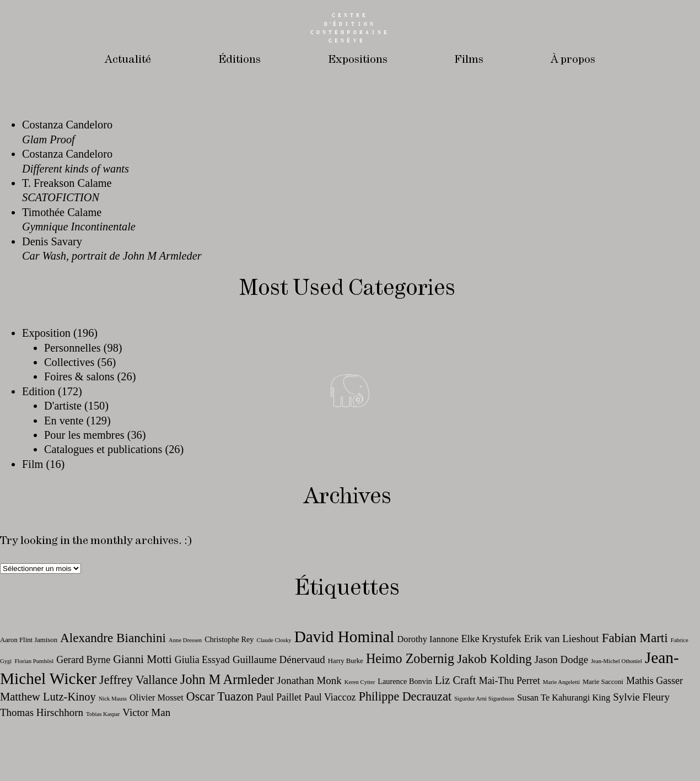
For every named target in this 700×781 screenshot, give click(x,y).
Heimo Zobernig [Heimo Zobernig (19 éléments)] (410, 658)
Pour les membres (84, 435)
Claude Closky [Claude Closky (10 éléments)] (274, 640)
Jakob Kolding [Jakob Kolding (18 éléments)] (494, 659)
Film (33, 464)
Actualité (127, 60)
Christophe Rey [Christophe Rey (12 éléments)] (229, 639)
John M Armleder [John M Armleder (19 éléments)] (227, 679)
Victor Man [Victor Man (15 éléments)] (146, 712)
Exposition (46, 333)
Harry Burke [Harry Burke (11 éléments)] (346, 661)
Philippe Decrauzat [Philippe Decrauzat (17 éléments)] (405, 696)
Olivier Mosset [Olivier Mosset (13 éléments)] (157, 697)
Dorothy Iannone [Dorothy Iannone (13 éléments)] (427, 639)
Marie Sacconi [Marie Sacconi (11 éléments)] (603, 682)
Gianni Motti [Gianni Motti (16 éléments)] (142, 659)
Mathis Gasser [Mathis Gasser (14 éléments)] (655, 681)
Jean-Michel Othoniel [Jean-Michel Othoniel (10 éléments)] (616, 661)
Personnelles (72, 348)
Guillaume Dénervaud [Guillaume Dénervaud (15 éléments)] (279, 659)
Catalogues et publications (103, 449)
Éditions (238, 60)
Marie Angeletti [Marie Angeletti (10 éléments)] (561, 682)
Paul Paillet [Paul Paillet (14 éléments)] (279, 697)
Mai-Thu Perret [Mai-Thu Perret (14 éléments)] (510, 681)
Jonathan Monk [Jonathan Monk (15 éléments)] (309, 680)
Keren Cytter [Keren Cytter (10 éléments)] (360, 682)
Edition (39, 391)
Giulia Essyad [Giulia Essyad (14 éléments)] (202, 660)
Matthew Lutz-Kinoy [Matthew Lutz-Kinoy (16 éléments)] (48, 697)
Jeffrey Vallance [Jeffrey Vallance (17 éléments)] (138, 680)
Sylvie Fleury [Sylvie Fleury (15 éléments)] (641, 697)
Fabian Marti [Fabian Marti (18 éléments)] (635, 638)
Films (469, 60)
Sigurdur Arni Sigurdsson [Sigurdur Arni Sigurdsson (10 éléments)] (484, 699)
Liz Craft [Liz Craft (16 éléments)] (456, 680)
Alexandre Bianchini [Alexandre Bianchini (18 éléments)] (113, 638)
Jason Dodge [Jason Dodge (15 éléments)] (561, 659)
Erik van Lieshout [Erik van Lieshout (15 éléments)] (562, 639)
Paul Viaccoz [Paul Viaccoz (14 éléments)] (330, 697)
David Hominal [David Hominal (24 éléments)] (344, 637)
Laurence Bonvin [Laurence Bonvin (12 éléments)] (405, 681)
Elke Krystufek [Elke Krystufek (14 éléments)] (491, 639)
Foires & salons (79, 376)
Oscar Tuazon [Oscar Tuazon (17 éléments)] (220, 696)
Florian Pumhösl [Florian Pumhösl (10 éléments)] (34, 661)
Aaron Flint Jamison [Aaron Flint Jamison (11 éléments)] (29, 640)
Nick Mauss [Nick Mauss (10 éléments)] (113, 699)
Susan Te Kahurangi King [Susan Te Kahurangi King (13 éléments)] (564, 697)
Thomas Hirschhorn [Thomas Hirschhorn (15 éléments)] (42, 712)
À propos (574, 60)
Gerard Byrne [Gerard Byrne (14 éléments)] (83, 660)
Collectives (69, 362)
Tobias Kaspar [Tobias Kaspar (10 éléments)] (103, 714)
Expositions (357, 60)
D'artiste (63, 406)
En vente (64, 421)
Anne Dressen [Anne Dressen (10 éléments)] (185, 640)
